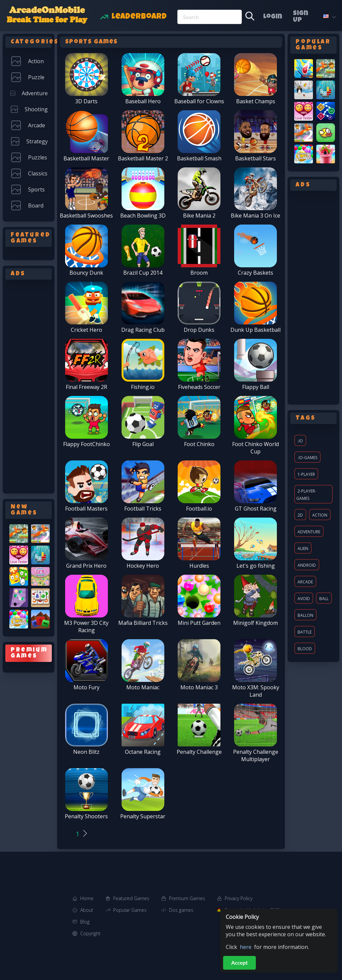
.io (300, 441)
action (320, 515)
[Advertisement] (29, 385)
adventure (309, 532)
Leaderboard (139, 17)
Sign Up (301, 17)
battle (305, 632)
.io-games (307, 458)
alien (303, 548)
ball (324, 599)
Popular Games (130, 910)
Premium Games (187, 898)
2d (300, 515)
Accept (239, 962)
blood (305, 649)
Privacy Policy (239, 898)
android (307, 565)
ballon (305, 615)
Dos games (181, 910)
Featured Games (131, 898)
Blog (85, 922)
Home (87, 898)
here (246, 947)
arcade (305, 582)
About (87, 910)
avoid (304, 599)
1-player (306, 474)
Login (273, 17)
